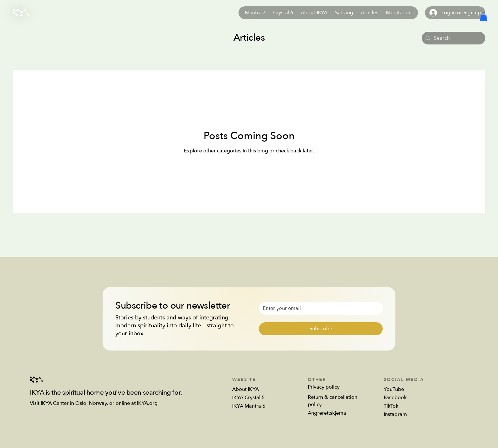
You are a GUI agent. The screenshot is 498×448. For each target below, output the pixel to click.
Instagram (395, 414)
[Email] (319, 308)
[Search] (453, 38)
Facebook (395, 398)
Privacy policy (324, 387)
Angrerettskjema (327, 413)
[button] (484, 16)
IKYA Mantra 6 (249, 406)
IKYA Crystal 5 (249, 398)
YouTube (394, 389)
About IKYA (246, 389)
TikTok (391, 406)
